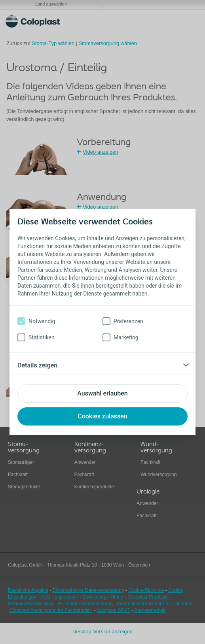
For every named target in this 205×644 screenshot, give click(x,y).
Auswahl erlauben (102, 393)
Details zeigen (37, 365)
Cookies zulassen (102, 416)
